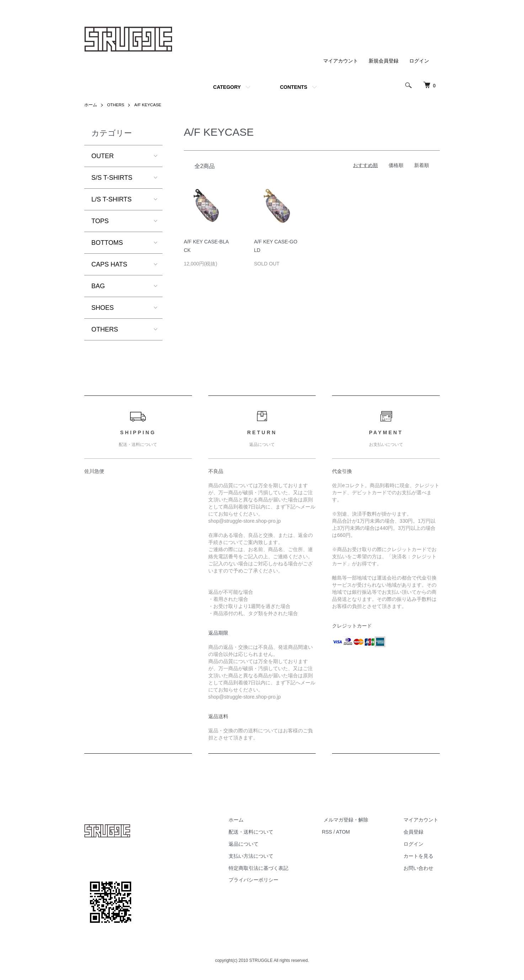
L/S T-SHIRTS (111, 199)
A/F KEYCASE (149, 105)
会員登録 (415, 832)
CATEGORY (227, 87)
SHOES (103, 308)
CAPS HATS (109, 264)
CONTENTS (293, 87)
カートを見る (420, 856)
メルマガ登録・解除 (351, 820)
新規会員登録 (384, 61)
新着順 (422, 165)
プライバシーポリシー (261, 880)
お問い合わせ (420, 868)
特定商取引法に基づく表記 (266, 868)
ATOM (349, 832)
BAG (98, 286)
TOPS (100, 221)
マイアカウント (341, 61)
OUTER (103, 156)
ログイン (419, 61)
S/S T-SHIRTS (112, 178)
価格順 (396, 165)
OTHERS (116, 105)
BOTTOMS (107, 243)
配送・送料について (259, 832)
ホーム (91, 105)
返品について (251, 844)
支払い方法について (259, 856)
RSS (333, 832)
